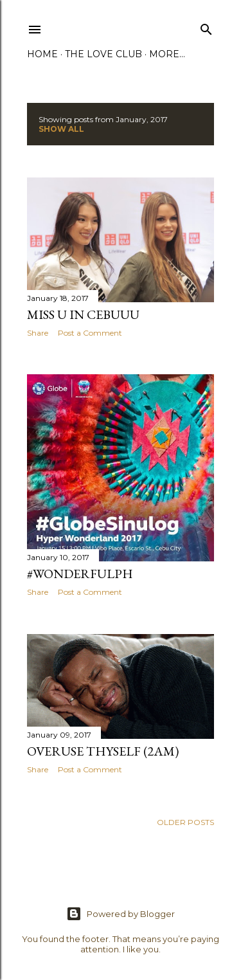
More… (167, 54)
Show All (61, 129)
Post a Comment (90, 333)
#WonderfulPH (80, 574)
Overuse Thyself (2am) (103, 751)
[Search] (206, 27)
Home (42, 54)
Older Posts (185, 822)
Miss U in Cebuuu (83, 314)
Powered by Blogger (121, 914)
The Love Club (103, 54)
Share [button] (38, 333)
